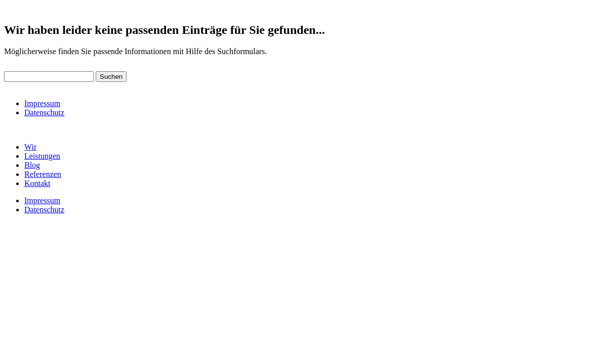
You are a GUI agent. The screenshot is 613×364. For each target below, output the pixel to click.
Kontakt (37, 183)
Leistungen (42, 156)
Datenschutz (44, 112)
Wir (30, 147)
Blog (32, 165)
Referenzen (43, 174)
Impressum (42, 103)
